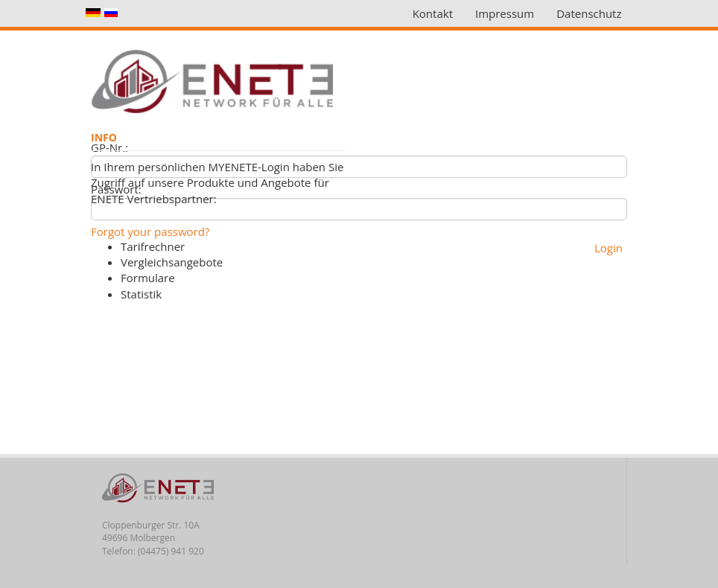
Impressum (505, 13)
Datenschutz (589, 13)
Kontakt (433, 13)
